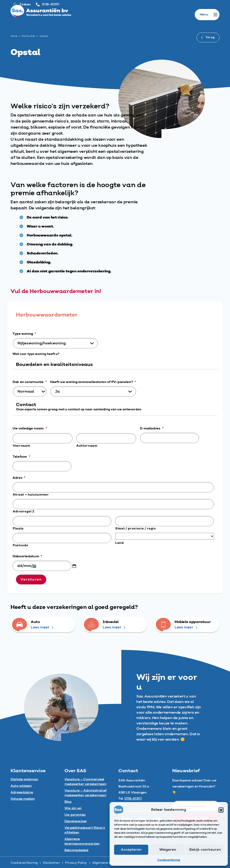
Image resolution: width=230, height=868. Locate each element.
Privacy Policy (76, 863)
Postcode (20, 545)
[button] (221, 810)
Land (119, 543)
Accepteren (131, 850)
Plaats (18, 529)
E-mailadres (152, 429)
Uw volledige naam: (30, 429)
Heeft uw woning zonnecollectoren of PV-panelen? (93, 382)
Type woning (24, 334)
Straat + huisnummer (31, 495)
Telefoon (21, 457)
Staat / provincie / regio (136, 529)
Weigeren (168, 850)
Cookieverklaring (169, 860)
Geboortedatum (27, 556)
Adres (19, 478)
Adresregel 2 (24, 512)
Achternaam (87, 446)
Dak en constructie (30, 382)
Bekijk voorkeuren (205, 850)
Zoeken (22, 4)
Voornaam (21, 446)
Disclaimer (51, 863)
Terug (208, 37)
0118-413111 (48, 4)
